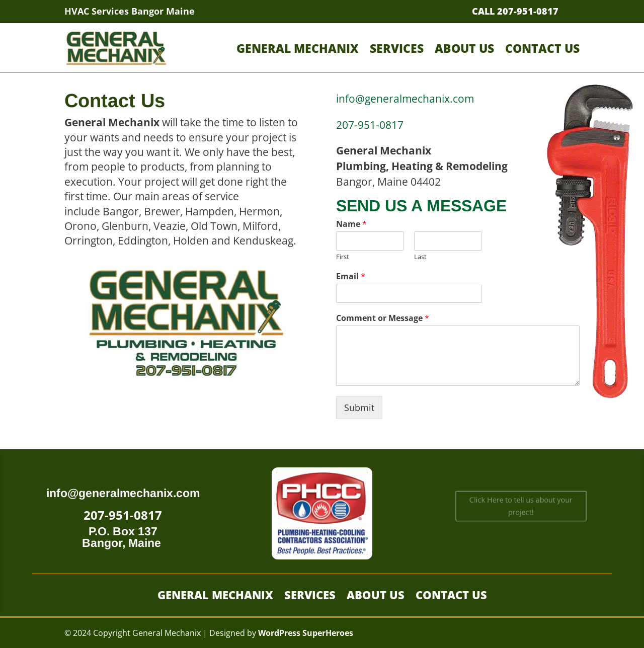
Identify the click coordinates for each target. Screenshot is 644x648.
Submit (359, 408)
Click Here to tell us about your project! (521, 506)
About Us (464, 48)
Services (397, 48)
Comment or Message (383, 318)
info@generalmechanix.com (123, 493)
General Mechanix (298, 48)
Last (420, 257)
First (343, 257)
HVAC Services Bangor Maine (130, 11)
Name (351, 224)
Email (351, 276)
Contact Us (542, 48)
